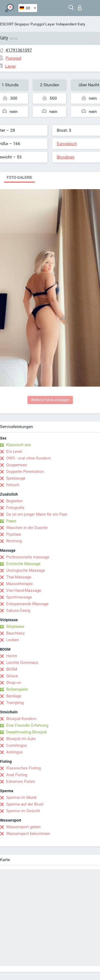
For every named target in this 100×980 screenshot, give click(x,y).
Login (80, 8)
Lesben (13, 640)
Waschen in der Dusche (27, 528)
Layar (50, 24)
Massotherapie (19, 584)
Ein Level (14, 452)
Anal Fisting (17, 775)
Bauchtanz (15, 633)
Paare (11, 521)
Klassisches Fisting (23, 768)
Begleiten (14, 501)
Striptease (15, 627)
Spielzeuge (16, 478)
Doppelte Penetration (25, 472)
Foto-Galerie (19, 177)
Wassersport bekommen (28, 834)
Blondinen (66, 157)
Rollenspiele (17, 689)
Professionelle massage (28, 557)
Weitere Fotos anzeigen (50, 400)
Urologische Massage (26, 570)
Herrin (12, 656)
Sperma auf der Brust (25, 804)
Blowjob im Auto (21, 739)
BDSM (12, 669)
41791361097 (19, 50)
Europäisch (67, 144)
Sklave (12, 676)
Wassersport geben (23, 827)
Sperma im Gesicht (23, 811)
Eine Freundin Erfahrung (27, 725)
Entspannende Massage (27, 604)
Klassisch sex (18, 445)
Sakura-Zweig (18, 610)
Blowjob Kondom (21, 719)
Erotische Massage (23, 564)
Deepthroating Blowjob (26, 732)
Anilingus (14, 752)
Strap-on (14, 683)
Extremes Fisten (21, 781)
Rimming (14, 541)
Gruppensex (17, 465)
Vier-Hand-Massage (24, 590)
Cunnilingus (17, 745)
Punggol (37, 24)
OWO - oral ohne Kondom (29, 458)
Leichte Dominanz (22, 663)
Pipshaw (14, 534)
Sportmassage (19, 597)
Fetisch (13, 485)
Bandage (14, 696)
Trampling (15, 703)
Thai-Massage (19, 577)
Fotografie (15, 508)
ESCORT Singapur (15, 24)
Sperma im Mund (21, 798)
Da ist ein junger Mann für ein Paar (37, 514)
